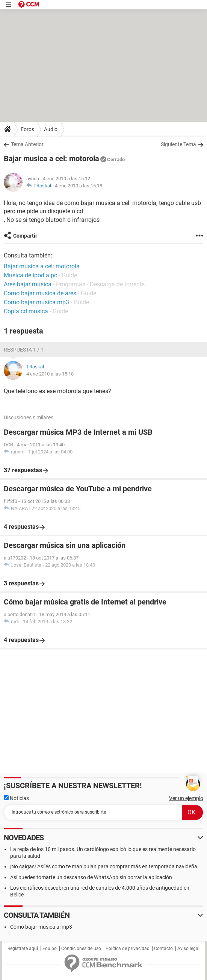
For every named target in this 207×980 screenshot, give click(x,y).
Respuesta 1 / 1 (24, 350)
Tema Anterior (27, 144)
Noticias (16, 798)
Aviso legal (188, 949)
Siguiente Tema (178, 144)
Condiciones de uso (81, 949)
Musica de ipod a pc (30, 275)
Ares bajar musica (28, 284)
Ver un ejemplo (186, 798)
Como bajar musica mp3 (36, 302)
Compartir (25, 236)
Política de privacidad (128, 949)
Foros (27, 129)
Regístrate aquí (23, 949)
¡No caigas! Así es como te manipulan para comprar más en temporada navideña (104, 866)
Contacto (163, 949)
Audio (51, 129)
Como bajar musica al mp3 (41, 927)
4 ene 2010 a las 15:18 (79, 186)
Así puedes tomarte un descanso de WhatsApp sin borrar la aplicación (91, 877)
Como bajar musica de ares (40, 293)
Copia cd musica (26, 311)
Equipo (50, 949)
